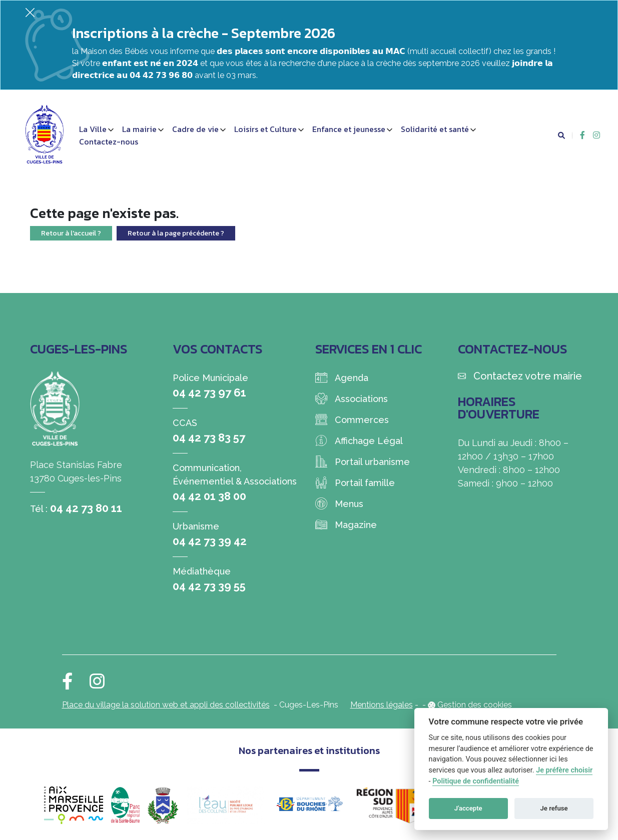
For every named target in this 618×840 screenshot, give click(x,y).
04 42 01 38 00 (209, 496)
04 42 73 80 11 (86, 508)
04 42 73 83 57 (209, 437)
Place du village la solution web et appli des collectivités (166, 705)
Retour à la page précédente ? (176, 233)
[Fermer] (30, 12)
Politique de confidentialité (476, 781)
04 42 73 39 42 (210, 541)
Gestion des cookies (475, 705)
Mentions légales (382, 705)
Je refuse (554, 808)
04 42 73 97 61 (209, 392)
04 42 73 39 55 (209, 586)
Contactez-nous (109, 141)
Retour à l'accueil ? (71, 233)
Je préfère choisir (564, 770)
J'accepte (468, 808)
